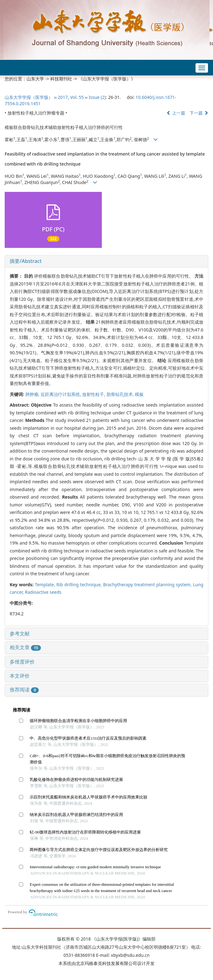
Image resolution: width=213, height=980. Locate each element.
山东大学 (35, 79)
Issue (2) (97, 97)
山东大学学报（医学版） (29, 97)
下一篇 (199, 113)
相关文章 (25, 647)
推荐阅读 (24, 690)
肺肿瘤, (33, 394)
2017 (63, 97)
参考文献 (20, 634)
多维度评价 (22, 662)
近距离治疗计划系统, (61, 394)
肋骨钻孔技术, (121, 394)
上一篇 (176, 113)
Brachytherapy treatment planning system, (148, 585)
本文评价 (20, 676)
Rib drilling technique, (80, 585)
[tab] (106, 261)
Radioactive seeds (43, 592)
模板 (139, 394)
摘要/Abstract (26, 261)
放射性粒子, (94, 394)
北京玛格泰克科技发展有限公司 (106, 963)
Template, (46, 585)
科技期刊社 (61, 79)
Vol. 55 (77, 97)
